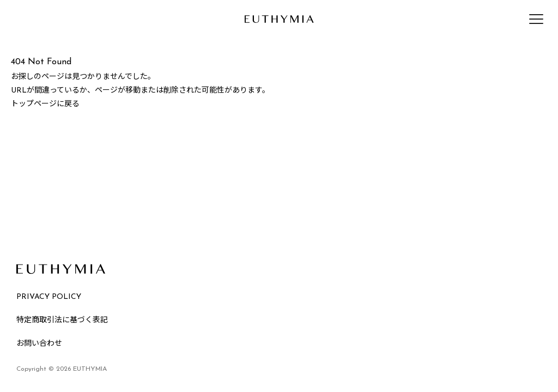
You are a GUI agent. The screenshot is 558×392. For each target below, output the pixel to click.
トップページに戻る (45, 104)
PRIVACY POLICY (49, 297)
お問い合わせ (39, 344)
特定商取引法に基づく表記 (62, 320)
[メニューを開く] (536, 19)
